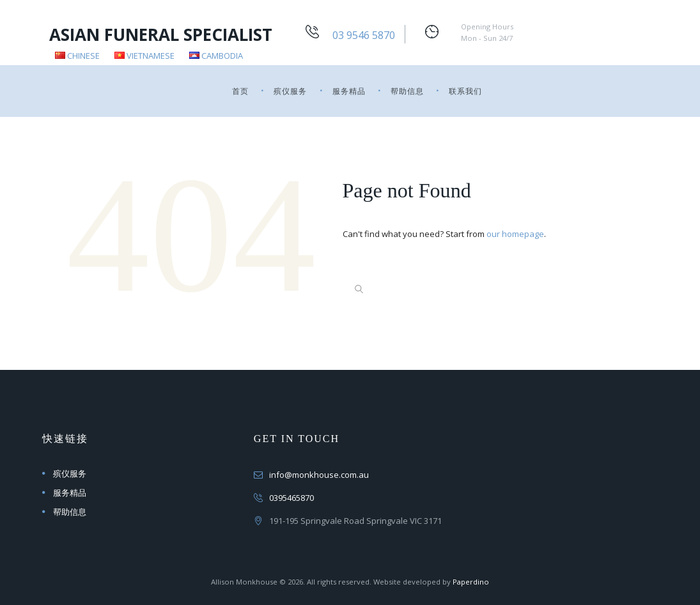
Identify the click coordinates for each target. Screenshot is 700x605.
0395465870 (292, 498)
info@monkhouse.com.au (319, 475)
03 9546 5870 (364, 35)
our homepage (515, 234)
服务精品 (349, 91)
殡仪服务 (290, 91)
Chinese (77, 56)
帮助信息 (407, 91)
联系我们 (465, 91)
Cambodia (216, 56)
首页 (240, 91)
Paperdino (471, 582)
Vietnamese (144, 56)
